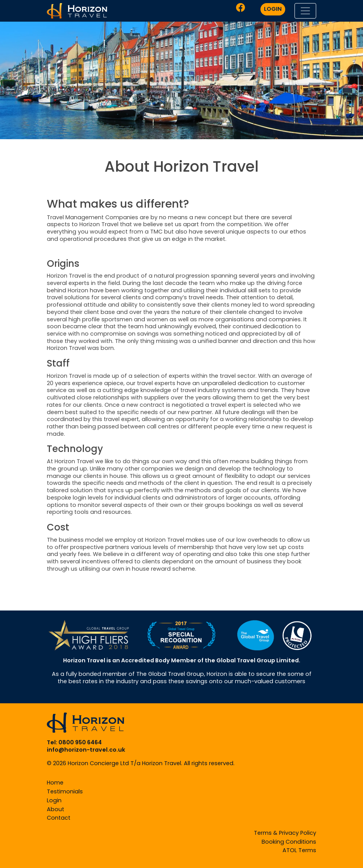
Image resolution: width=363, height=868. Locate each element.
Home (55, 783)
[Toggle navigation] (305, 11)
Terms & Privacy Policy (285, 833)
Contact (59, 818)
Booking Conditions (289, 842)
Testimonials (65, 791)
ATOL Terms (299, 850)
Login (54, 800)
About (56, 809)
